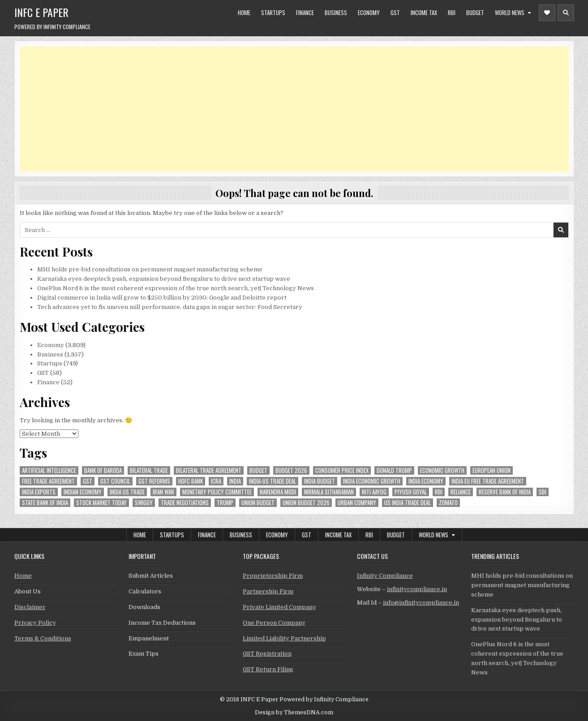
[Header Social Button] (547, 13)
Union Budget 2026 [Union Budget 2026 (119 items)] (306, 503)
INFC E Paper (41, 12)
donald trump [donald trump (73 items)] (394, 470)
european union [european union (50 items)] (491, 470)
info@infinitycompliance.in (421, 603)
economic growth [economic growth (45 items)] (442, 470)
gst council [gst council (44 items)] (115, 481)
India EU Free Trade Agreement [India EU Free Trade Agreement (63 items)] (488, 481)
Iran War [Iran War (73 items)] (163, 492)
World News (510, 13)
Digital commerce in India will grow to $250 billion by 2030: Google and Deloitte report (162, 298)
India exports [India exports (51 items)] (39, 492)
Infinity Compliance (385, 576)
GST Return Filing (268, 669)
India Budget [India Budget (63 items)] (320, 481)
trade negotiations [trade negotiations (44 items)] (185, 503)
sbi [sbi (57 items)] (543, 492)
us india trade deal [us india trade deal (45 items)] (408, 503)
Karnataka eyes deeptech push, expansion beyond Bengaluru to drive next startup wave (164, 279)
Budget (475, 13)
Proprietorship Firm (273, 576)
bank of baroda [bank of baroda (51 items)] (103, 470)
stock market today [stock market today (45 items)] (101, 503)
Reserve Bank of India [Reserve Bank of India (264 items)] (505, 492)
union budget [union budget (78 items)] (258, 503)
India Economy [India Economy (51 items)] (426, 481)
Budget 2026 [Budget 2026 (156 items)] (291, 470)
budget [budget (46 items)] (258, 470)
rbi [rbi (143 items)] (439, 492)
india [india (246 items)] (235, 481)
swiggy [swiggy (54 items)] (144, 503)
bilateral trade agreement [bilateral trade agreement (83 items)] (209, 470)
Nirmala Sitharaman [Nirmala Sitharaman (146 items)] (329, 492)
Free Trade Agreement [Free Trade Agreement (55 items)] (48, 481)
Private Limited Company (279, 607)
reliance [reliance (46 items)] (461, 492)
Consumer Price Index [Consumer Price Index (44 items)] (342, 470)
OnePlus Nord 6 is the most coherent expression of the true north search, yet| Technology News (176, 288)
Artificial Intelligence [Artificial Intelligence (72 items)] (49, 470)
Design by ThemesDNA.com (294, 712)
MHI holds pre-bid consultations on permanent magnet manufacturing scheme (150, 269)
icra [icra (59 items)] (216, 481)
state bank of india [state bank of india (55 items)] (45, 503)
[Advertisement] (288, 109)
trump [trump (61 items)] (225, 503)
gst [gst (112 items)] (88, 481)
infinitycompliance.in (417, 589)
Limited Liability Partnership (284, 638)
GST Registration (267, 654)
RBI (452, 13)
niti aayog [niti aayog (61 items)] (374, 492)
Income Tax (424, 13)
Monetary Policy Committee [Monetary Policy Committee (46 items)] (217, 492)
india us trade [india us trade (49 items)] (127, 492)
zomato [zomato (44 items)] (448, 503)
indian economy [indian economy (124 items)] (83, 492)
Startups (273, 13)
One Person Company (274, 623)
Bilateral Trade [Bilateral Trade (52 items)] (149, 470)
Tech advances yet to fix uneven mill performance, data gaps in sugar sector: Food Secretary (170, 307)
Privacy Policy (35, 623)
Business (336, 13)
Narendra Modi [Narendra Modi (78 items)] (278, 492)
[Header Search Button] (566, 13)
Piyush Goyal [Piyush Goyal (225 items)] (411, 492)
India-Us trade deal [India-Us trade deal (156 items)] (273, 481)
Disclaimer (30, 607)
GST (395, 13)
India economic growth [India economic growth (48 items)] (372, 481)
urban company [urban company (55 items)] (357, 503)
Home (244, 13)
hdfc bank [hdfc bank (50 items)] (191, 481)
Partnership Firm (268, 591)
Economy (369, 13)
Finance (305, 13)
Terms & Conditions (43, 638)
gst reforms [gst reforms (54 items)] (154, 481)
